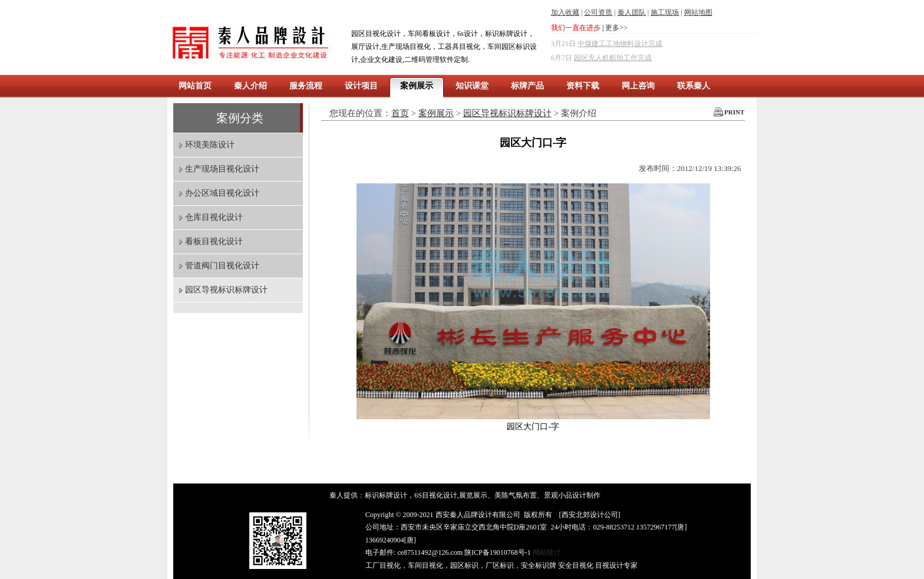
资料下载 (583, 86)
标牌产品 (527, 86)
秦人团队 (632, 12)
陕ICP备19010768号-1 (498, 552)
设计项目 (361, 86)
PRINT (734, 112)
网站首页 (195, 86)
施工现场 (665, 12)
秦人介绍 (250, 86)
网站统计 (547, 552)
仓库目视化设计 (214, 217)
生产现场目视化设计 (222, 169)
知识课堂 (472, 86)
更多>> (616, 28)
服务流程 (306, 86)
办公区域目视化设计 (222, 193)
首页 (400, 113)
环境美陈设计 (210, 145)
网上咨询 (638, 86)
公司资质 (598, 12)
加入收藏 (565, 12)
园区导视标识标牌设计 (226, 290)
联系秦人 (694, 86)
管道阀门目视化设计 (222, 266)
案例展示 (417, 86)
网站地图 (698, 12)
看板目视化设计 (214, 241)
